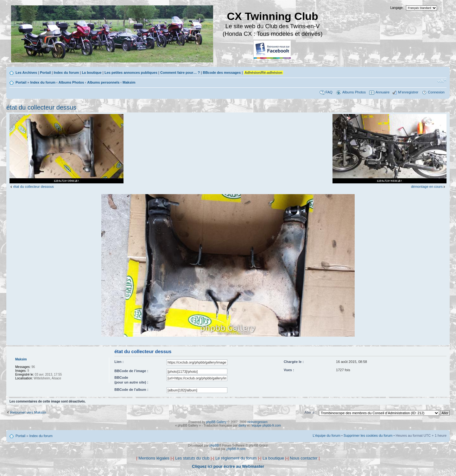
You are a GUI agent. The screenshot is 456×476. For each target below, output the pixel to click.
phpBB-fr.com (236, 449)
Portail (45, 73)
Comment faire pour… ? (180, 73)
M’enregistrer (408, 92)
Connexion (436, 92)
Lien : (119, 362)
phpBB (214, 445)
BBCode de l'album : (131, 390)
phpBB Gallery (216, 422)
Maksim (129, 82)
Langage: (397, 8)
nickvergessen (257, 422)
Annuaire (383, 92)
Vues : (289, 370)
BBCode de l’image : (131, 371)
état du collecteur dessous (34, 187)
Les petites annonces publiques (131, 73)
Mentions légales (154, 458)
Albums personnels (103, 82)
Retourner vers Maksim (28, 412)
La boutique (92, 73)
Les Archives (26, 73)
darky (242, 425)
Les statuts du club (192, 458)
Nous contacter (304, 458)
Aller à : (310, 412)
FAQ (329, 92)
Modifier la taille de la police (442, 81)
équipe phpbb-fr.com (266, 425)
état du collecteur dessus (41, 107)
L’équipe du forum (326, 435)
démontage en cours (427, 187)
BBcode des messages (222, 73)
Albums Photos (71, 82)
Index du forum (66, 73)
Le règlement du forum (236, 458)
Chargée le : (294, 362)
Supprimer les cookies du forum (368, 435)
